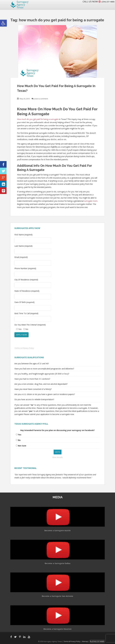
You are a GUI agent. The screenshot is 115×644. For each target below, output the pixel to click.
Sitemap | (88, 641)
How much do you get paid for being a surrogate (38, 119)
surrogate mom (91, 201)
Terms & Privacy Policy (24, 348)
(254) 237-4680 (106, 2)
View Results (57, 457)
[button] (3, 23)
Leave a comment (41, 99)
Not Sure (22, 446)
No (19, 440)
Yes (20, 435)
